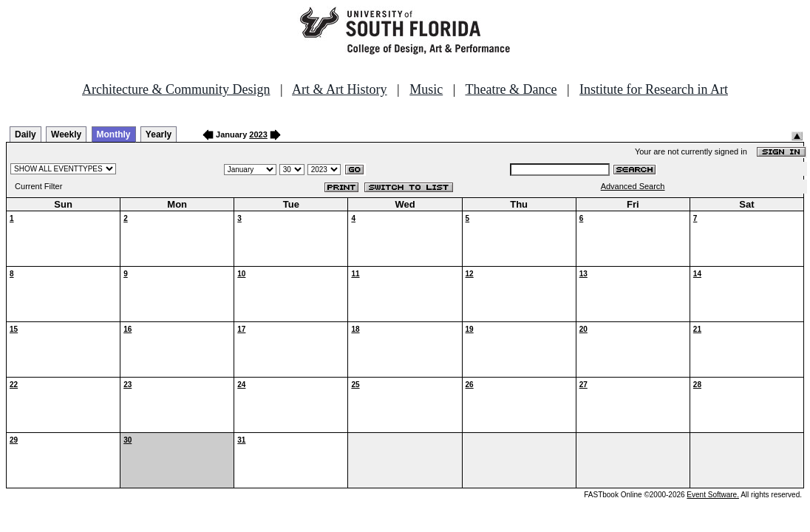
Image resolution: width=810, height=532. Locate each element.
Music (426, 89)
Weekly (66, 134)
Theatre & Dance (511, 89)
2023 (258, 134)
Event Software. (713, 495)
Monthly (114, 134)
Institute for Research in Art (654, 89)
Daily (25, 134)
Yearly (159, 134)
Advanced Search (633, 186)
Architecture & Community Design (176, 89)
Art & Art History (340, 89)
